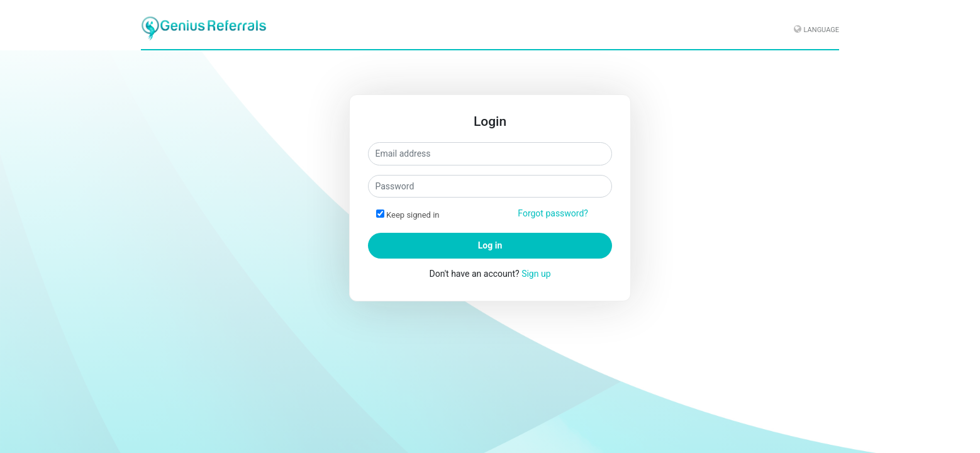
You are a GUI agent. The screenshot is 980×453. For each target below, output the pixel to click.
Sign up (536, 274)
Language (821, 30)
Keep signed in (413, 215)
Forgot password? (553, 213)
